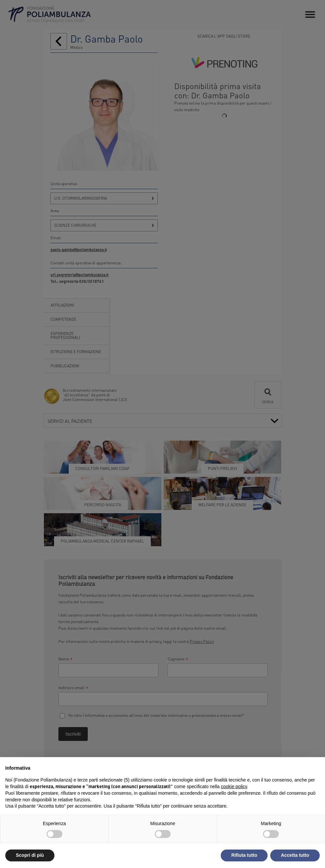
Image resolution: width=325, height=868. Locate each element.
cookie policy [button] (234, 786)
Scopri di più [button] (30, 855)
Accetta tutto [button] (295, 855)
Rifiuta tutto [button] (244, 855)
